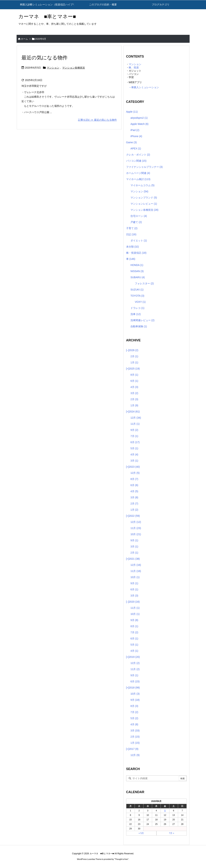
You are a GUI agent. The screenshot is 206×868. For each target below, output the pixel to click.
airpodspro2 (139, 118)
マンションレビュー (144, 204)
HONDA (137, 265)
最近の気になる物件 (45, 58)
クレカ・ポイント (138, 155)
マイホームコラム (142, 185)
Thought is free (121, 859)
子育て (132, 228)
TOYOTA (137, 296)
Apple (132, 112)
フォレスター (144, 283)
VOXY (140, 302)
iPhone (136, 136)
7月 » (171, 833)
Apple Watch (139, 124)
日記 (131, 234)
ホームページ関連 (138, 173)
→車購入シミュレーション (143, 87)
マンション (53, 68)
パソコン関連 (136, 161)
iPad (135, 130)
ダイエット (139, 240)
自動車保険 (139, 326)
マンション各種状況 (74, 68)
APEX (136, 148)
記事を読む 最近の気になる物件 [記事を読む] (98, 120)
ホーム (24, 39)
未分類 (133, 247)
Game (131, 142)
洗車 (136, 314)
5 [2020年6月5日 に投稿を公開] (165, 811)
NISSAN (137, 271)
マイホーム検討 (138, 179)
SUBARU (138, 277)
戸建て (136, 222)
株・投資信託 (136, 253)
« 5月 (141, 833)
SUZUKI (137, 290)
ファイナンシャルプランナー (144, 167)
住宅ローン (139, 216)
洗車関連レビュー (142, 320)
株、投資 (134, 67)
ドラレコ (137, 308)
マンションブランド (144, 198)
